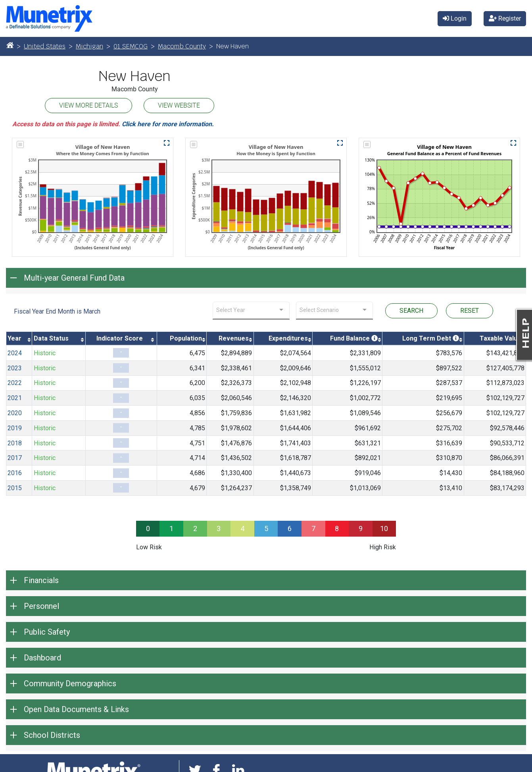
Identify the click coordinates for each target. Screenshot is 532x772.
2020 (15, 413)
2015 (15, 488)
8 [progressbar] (337, 528)
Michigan (89, 46)
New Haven (134, 76)
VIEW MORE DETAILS (88, 105)
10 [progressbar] (384, 528)
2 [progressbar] (195, 528)
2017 (15, 458)
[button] (167, 143)
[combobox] (251, 310)
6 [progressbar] (290, 528)
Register (505, 18)
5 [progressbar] (266, 528)
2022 (15, 383)
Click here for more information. (168, 124)
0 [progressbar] (148, 528)
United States (45, 46)
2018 (15, 443)
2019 (15, 428)
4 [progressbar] (242, 528)
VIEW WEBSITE (179, 105)
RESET (470, 311)
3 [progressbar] (219, 528)
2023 (15, 368)
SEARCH (411, 311)
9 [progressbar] (361, 528)
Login (455, 18)
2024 (15, 353)
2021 (15, 398)
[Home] (10, 45)
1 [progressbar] (171, 528)
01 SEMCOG (131, 46)
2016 (15, 473)
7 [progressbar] (313, 528)
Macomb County (182, 46)
